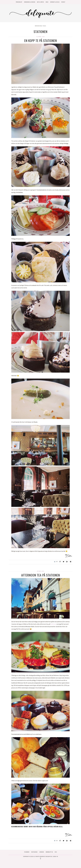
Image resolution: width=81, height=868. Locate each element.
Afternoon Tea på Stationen (41, 575)
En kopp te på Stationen (41, 40)
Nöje (47, 2)
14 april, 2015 (41, 37)
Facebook (27, 852)
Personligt (19, 2)
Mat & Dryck (40, 2)
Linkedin (42, 852)
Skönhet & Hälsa (55, 2)
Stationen (53, 624)
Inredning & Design (30, 2)
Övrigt (63, 2)
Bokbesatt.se (49, 852)
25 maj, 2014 (41, 571)
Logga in (55, 857)
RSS (56, 852)
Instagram (34, 852)
